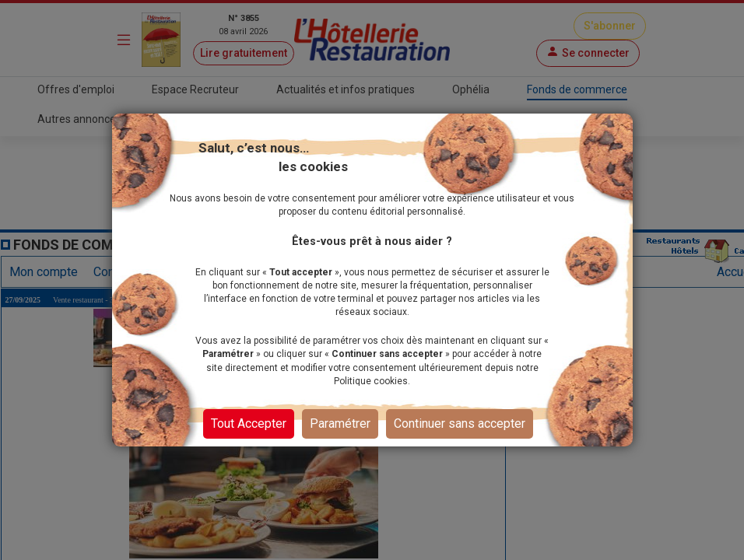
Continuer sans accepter (460, 423)
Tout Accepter (249, 423)
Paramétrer (340, 423)
